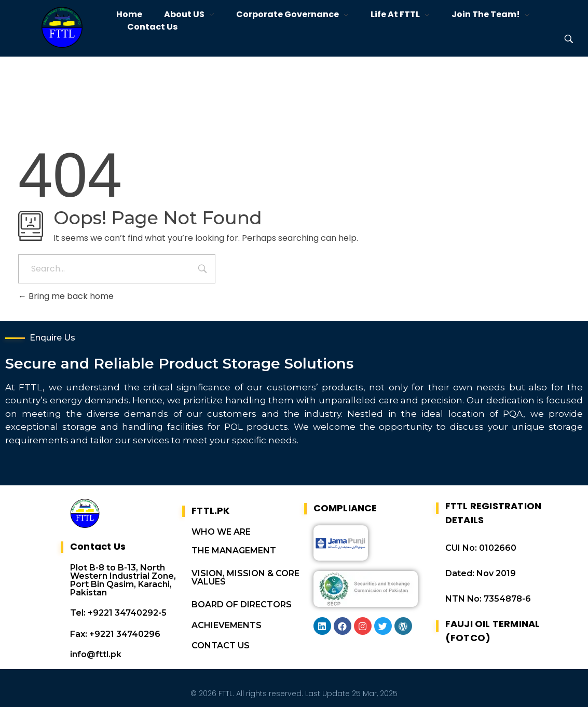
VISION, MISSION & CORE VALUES (245, 572)
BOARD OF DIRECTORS (242, 599)
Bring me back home (66, 296)
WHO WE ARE (221, 526)
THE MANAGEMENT (234, 545)
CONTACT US (221, 640)
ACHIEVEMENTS (227, 620)
